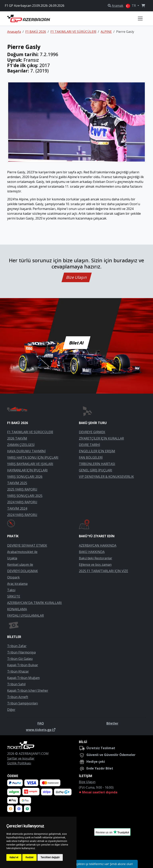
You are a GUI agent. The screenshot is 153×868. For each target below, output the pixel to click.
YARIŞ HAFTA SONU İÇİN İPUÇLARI (33, 457)
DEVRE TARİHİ (89, 445)
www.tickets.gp (41, 730)
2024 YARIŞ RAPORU (22, 502)
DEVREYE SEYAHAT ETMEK (27, 545)
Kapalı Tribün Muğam (23, 678)
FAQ (41, 723)
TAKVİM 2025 (17, 483)
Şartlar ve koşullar (21, 758)
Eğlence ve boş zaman (95, 565)
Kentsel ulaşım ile (20, 565)
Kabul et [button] (14, 857)
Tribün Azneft (18, 697)
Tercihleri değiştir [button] (50, 857)
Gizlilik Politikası (19, 763)
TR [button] (131, 6)
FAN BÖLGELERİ (91, 457)
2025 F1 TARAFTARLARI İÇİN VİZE (103, 571)
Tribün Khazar (18, 671)
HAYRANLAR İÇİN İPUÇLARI (27, 470)
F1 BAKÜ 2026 (36, 32)
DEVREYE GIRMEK (92, 432)
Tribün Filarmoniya (21, 652)
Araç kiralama (17, 584)
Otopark (13, 577)
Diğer (11, 710)
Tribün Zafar (17, 646)
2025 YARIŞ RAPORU (22, 489)
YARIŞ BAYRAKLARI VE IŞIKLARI (30, 464)
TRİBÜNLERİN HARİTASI (97, 464)
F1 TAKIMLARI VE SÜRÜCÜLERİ (73, 32)
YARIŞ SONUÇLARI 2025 (25, 496)
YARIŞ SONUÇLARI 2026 (25, 477)
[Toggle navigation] (140, 19)
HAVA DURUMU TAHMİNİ (26, 451)
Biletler (112, 723)
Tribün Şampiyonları (23, 703)
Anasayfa (14, 32)
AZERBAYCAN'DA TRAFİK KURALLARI (34, 603)
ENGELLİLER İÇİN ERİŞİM (97, 451)
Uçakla (12, 558)
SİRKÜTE (14, 596)
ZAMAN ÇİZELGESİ (21, 445)
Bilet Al (76, 343)
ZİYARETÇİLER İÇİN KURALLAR (101, 438)
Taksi (11, 590)
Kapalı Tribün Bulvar (23, 665)
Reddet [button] (29, 857)
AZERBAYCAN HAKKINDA (98, 545)
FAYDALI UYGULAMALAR (25, 615)
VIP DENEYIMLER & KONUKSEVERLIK (106, 477)
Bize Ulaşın (77, 277)
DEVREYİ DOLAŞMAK (23, 571)
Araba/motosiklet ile (22, 552)
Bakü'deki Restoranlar (96, 558)
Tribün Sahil (16, 684)
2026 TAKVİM (17, 438)
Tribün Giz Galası (20, 659)
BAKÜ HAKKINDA (92, 552)
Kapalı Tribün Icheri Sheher (28, 690)
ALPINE (106, 32)
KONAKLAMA (17, 609)
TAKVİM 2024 (17, 508)
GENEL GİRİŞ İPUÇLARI (96, 470)
